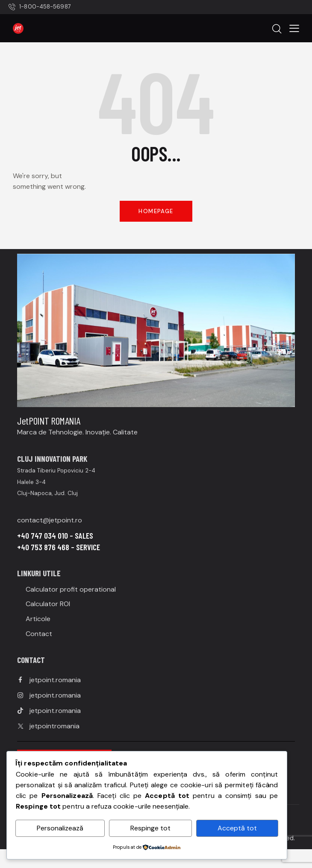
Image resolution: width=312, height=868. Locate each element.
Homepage (156, 211)
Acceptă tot (237, 828)
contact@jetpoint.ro (50, 520)
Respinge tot (150, 828)
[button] (294, 28)
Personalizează (60, 828)
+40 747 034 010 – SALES (55, 535)
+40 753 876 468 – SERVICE (59, 547)
